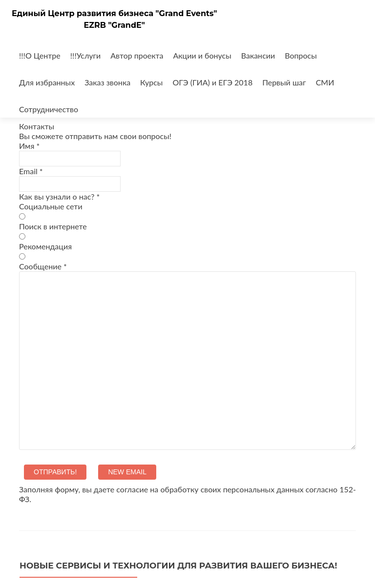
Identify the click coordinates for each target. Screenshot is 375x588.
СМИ (325, 82)
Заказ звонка (107, 82)
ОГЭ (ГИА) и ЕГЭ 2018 (212, 82)
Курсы (151, 82)
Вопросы (301, 55)
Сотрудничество (49, 109)
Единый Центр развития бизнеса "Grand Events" (114, 13)
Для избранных (47, 82)
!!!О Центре (40, 55)
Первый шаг (284, 82)
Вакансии (258, 55)
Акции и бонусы (202, 55)
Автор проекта (137, 55)
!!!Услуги (86, 55)
